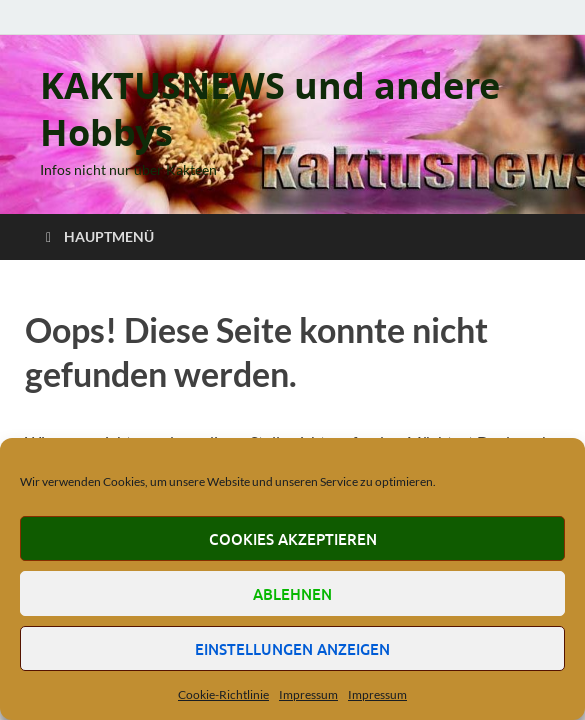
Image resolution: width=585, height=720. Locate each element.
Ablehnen (292, 594)
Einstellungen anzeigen (292, 649)
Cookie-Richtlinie (223, 694)
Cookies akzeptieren (293, 539)
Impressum (308, 694)
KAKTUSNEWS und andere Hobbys (270, 109)
